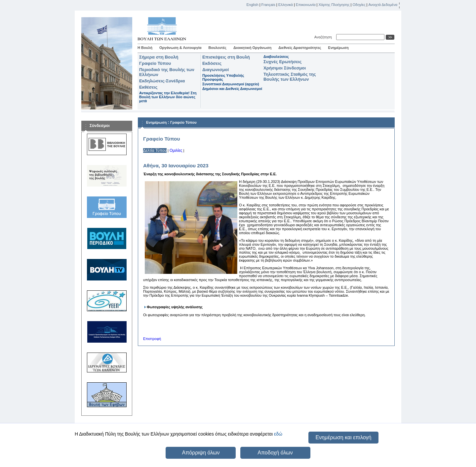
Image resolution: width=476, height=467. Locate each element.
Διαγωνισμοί (216, 70)
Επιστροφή (152, 339)
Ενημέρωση (338, 48)
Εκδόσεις (212, 63)
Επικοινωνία (306, 5)
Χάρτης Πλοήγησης (334, 5)
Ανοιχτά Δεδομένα (383, 5)
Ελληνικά (286, 5)
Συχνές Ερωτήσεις (282, 62)
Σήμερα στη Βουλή (159, 57)
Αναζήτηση (324, 37)
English (253, 5)
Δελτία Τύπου (155, 150)
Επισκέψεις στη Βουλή (226, 57)
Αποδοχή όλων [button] (275, 453)
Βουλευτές (218, 48)
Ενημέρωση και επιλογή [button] (343, 437)
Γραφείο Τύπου (155, 63)
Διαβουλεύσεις (276, 57)
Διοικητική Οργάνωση (252, 48)
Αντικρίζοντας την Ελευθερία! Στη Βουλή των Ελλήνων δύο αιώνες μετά (168, 97)
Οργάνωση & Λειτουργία (180, 48)
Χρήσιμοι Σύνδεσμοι (285, 68)
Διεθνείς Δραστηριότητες (300, 48)
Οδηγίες (359, 5)
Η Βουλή (145, 48)
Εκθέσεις (148, 87)
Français (268, 5)
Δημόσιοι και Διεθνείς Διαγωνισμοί (232, 89)
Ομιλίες (176, 150)
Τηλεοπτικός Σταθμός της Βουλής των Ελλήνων (290, 77)
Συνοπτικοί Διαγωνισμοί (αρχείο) (231, 84)
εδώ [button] (278, 434)
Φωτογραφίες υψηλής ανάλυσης (175, 307)
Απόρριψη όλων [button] (201, 453)
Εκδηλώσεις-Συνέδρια (162, 81)
